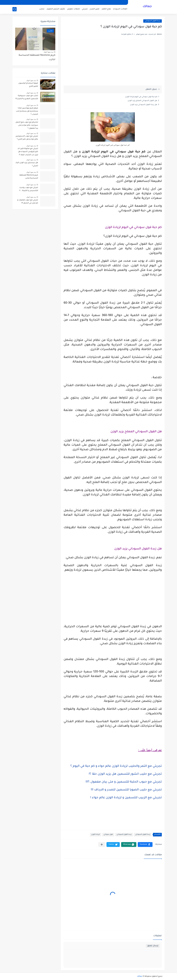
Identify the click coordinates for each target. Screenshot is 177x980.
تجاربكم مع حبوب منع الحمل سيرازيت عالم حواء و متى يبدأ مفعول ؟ (27, 125)
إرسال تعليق (153, 946)
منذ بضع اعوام (49, 52)
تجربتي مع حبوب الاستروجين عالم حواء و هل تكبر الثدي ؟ (27, 138)
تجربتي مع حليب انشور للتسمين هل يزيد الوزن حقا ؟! (125, 774)
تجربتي (85, 9)
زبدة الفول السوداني (153, 21)
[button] (145, 845)
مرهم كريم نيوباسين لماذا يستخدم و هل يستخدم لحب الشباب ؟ (27, 111)
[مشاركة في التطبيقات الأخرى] (102, 845)
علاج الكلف (106, 9)
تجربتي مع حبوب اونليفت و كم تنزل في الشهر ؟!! (28, 202)
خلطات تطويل (73, 9)
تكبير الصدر (95, 9)
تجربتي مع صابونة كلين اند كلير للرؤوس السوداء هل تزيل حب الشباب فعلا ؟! (28, 152)
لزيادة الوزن (96, 835)
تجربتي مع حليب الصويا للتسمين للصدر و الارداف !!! (126, 790)
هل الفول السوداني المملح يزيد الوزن (142, 101)
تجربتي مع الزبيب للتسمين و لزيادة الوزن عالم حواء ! (126, 798)
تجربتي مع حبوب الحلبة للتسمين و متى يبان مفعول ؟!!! (124, 782)
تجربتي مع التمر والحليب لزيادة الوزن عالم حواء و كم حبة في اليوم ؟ (116, 766)
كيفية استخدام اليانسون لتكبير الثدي (28, 85)
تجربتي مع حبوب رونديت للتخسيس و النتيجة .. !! (29, 189)
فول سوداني (108, 835)
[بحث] (15, 9)
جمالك (147, 7)
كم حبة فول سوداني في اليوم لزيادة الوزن (141, 97)
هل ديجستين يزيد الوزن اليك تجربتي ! (27, 164)
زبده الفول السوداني (124, 835)
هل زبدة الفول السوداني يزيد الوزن (144, 105)
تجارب (42, 9)
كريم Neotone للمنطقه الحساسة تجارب (37, 57)
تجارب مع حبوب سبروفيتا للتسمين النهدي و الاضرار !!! (27, 97)
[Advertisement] (113, 64)
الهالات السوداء (120, 9)
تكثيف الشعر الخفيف (56, 9)
